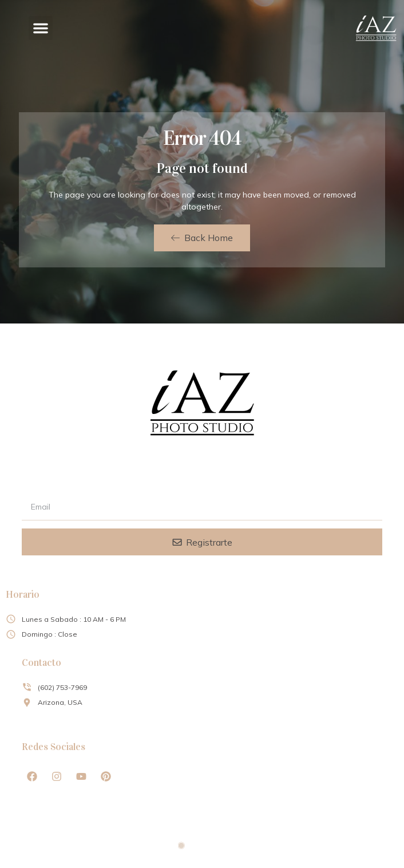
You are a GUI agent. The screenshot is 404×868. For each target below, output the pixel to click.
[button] (41, 28)
